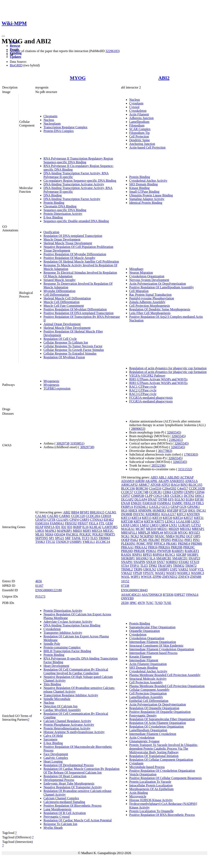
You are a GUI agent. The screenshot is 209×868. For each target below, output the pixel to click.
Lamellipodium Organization (148, 730)
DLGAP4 (141, 499)
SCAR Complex (140, 129)
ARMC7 (144, 485)
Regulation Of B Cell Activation (65, 813)
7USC (150, 603)
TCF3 (85, 538)
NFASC (160, 536)
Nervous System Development (149, 280)
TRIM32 (179, 566)
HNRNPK (145, 510)
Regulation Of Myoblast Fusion (64, 357)
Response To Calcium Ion (60, 824)
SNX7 (161, 562)
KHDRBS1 (153, 514)
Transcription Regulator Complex (65, 127)
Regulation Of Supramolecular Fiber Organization (162, 719)
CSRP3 (84, 520)
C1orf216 (155, 488)
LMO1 (135, 525)
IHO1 (192, 510)
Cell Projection (139, 136)
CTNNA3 (96, 520)
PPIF (150, 544)
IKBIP (77, 527)
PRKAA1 (127, 547)
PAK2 (134, 540)
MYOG (78, 78)
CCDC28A (93, 516)
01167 (39, 586)
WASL (125, 577)
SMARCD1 (180, 558)
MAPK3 (50, 531)
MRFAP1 (198, 529)
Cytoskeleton (138, 111)
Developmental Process (59, 780)
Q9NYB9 (127, 598)
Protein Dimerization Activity (63, 214)
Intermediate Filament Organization (153, 642)
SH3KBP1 (128, 558)
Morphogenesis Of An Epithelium (151, 789)
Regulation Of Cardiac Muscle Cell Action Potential (78, 820)
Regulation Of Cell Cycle (60, 339)
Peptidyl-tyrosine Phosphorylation (152, 298)
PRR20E (139, 551)
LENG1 (170, 521)
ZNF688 (196, 577)
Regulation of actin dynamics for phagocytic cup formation (168, 368)
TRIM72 (191, 566)
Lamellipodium (139, 122)
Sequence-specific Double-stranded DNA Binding (76, 221)
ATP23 (166, 485)
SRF (68, 538)
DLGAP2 (127, 499)
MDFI (87, 531)
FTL (102, 523)
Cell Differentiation (56, 295)
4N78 (141, 603)
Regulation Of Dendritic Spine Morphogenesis (160, 309)
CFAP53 (41, 520)
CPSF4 (74, 520)
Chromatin (50, 116)
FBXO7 (83, 523)
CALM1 (111, 512)
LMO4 (164, 525)
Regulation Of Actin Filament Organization (158, 723)
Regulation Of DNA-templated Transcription (73, 236)
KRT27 (188, 518)
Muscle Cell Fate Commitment (64, 306)
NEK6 (49, 534)
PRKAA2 (141, 547)
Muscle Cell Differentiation (62, 302)
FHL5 (200, 503)
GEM (109, 523)
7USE (167, 603)
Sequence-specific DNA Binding (65, 210)
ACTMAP (187, 477)
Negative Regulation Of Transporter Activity (73, 787)
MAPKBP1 (64, 531)
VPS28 (137, 573)
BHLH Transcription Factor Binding (67, 651)
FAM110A (42, 523)
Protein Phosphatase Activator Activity (69, 725)
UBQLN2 (150, 569)
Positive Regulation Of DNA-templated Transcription (78, 313)
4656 (39, 581)
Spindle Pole (52, 644)
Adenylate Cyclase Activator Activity (68, 622)
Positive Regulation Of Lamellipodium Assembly (161, 287)
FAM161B (149, 503)
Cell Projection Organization (148, 693)
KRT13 (126, 518)
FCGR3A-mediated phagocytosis (151, 398)
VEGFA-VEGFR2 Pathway (147, 376)
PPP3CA (160, 544)
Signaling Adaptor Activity (147, 199)
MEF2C (108, 531)
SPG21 (59, 538)
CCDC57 (127, 492)
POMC (141, 544)
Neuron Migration (141, 273)
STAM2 (184, 562)
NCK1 (125, 536)
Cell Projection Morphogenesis (150, 306)
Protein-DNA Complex (59, 131)
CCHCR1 (156, 492)
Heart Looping (53, 761)
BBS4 (75, 512)
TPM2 (153, 566)
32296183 (112, 51)
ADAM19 (128, 481)
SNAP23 (194, 558)
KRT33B (127, 521)
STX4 (125, 566)
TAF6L (76, 538)
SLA (152, 558)
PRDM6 (196, 544)
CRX (166, 496)
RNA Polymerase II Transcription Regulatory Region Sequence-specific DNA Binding (78, 160)
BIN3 (184, 485)
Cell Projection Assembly (146, 682)
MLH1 (40, 534)
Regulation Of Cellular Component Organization (161, 760)
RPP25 (147, 555)
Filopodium (137, 125)
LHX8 (125, 525)
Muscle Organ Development (62, 239)
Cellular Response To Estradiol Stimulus (70, 353)
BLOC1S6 (128, 488)
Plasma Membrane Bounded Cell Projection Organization (167, 686)
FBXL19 (189, 503)
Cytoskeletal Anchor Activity (148, 181)
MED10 (151, 529)
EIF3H (199, 499)
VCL (201, 569)
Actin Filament (139, 114)
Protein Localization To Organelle (151, 811)
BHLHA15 (97, 512)
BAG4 (175, 485)
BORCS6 (142, 488)
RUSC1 (170, 555)
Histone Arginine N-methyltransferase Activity (74, 732)
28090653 (138, 429)
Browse (15, 46)
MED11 (162, 529)
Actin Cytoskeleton (142, 738)
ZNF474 (184, 577)
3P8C (133, 603)
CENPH (177, 492)
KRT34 (138, 521)
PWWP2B (164, 551)
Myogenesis (51, 381)
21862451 (175, 440)
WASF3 (171, 573)
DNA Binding (53, 195)
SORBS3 (172, 562)
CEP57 (126, 496)
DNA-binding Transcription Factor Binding (72, 625)
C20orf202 (169, 488)
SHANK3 (142, 558)
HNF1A (49, 527)
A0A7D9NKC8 (152, 595)
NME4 (170, 536)
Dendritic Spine (140, 140)
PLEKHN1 (128, 544)
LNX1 (173, 525)
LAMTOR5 (110, 527)
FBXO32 (71, 523)
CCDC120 (78, 516)
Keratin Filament (140, 657)
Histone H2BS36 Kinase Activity (151, 800)
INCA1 (201, 510)
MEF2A (97, 531)
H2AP (39, 527)
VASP (193, 569)
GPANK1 (194, 507)
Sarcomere (50, 739)
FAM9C (177, 503)
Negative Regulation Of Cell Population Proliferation (78, 247)
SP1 (51, 538)
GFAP (175, 507)
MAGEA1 (128, 529)
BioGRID (16, 65)
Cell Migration (139, 291)
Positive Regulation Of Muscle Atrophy (69, 258)
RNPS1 (137, 555)
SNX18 (151, 562)
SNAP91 (127, 562)
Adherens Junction (141, 118)
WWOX (146, 577)
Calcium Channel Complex (61, 798)
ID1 (58, 527)
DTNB (163, 499)
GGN (183, 507)
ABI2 (164, 78)
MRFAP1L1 (129, 533)
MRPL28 (144, 533)
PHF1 (188, 540)
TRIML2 (127, 569)
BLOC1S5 (196, 485)
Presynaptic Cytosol (57, 817)
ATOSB (155, 485)
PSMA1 (151, 551)
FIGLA (93, 523)
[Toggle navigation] (3, 36)
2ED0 (125, 603)
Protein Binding (54, 203)
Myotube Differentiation (59, 291)
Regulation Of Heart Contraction (65, 776)
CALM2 (41, 516)
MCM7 (140, 529)
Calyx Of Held (53, 736)
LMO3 (40, 531)
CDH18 (106, 516)
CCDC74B (141, 492)
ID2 (64, 527)
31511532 (184, 469)
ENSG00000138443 (134, 590)
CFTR (51, 520)
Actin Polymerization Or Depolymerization (158, 284)
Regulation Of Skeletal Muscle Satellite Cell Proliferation (81, 262)
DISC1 (200, 496)
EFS (171, 499)
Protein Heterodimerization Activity (67, 728)
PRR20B (177, 547)
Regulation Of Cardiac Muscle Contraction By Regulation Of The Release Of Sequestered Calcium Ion (81, 771)
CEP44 (200, 492)
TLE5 (94, 538)
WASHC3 (198, 573)
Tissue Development (57, 250)
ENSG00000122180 (49, 590)
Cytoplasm (136, 103)
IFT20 (183, 510)
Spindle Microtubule (57, 699)
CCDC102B (197, 488)
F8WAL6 (192, 595)
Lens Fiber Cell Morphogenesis (150, 313)
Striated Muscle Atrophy (59, 280)
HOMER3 (159, 510)
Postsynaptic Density (143, 715)
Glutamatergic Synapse (144, 741)
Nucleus (49, 120)
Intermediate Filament (144, 660)
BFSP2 (84, 512)
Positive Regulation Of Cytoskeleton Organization (162, 771)
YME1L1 (89, 542)
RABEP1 (178, 551)
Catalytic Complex (56, 758)
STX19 (195, 562)
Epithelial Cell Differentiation (149, 701)
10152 (125, 581)
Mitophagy (136, 269)
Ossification (51, 232)
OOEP (125, 540)
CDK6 (167, 492)
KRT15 (147, 518)
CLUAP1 (62, 520)
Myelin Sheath (53, 828)
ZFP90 (157, 577)
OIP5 (197, 536)
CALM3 (53, 516)
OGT (189, 536)
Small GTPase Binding (144, 192)
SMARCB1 (164, 558)
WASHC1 (184, 573)
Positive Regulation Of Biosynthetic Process (72, 806)
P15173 (40, 596)
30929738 (63, 443)
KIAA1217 (169, 514)
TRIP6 (138, 569)
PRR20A (164, 547)
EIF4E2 (109, 520)
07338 (125, 586)
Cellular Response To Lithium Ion (66, 342)
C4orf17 (183, 488)
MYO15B (170, 533)
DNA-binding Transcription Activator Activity (74, 184)
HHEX (133, 510)
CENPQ (189, 492)
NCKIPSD (147, 536)
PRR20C (189, 547)
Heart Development (56, 666)
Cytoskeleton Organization (147, 276)
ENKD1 (136, 503)
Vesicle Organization (143, 774)
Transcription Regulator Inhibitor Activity (71, 695)
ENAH (126, 503)
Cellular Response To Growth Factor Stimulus (74, 350)
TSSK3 (40, 542)
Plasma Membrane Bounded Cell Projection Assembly (165, 675)
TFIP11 (135, 566)
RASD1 (126, 555)
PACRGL (72, 534)
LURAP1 (184, 525)
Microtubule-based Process (147, 767)
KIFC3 (181, 514)
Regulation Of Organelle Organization (154, 708)
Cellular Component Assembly (149, 690)
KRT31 (199, 518)
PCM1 (143, 540)
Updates (16, 57)
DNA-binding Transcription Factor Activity (72, 199)
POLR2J (98, 534)
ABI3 (154, 477)
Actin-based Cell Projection (147, 147)
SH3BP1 (193, 555)
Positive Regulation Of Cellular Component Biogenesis (165, 778)
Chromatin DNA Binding (60, 206)
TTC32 (50, 542)
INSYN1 (139, 514)
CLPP (149, 496)
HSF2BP (172, 510)
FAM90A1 (57, 523)
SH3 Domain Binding (143, 184)
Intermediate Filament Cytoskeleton (153, 734)
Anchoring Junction (142, 144)
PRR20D (127, 551)
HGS (124, 510)
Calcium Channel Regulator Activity (67, 721)
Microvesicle (138, 796)
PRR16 (153, 547)
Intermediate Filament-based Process (153, 653)
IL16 (85, 527)
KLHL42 (95, 527)
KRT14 (136, 518)
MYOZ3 (194, 533)
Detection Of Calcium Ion (61, 706)
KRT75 (159, 521)
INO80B (127, 514)
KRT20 (167, 518)
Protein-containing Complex (62, 647)
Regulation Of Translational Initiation (154, 756)
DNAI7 (153, 499)
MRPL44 (157, 533)
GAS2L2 (155, 507)
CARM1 (65, 516)
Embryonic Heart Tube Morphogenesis (69, 783)
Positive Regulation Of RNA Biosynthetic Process (162, 815)
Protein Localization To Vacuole (150, 782)
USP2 (174, 569)
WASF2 (160, 573)
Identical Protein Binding (146, 203)
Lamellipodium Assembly (146, 697)
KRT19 (157, 518)
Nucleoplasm (52, 124)
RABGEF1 (192, 551)
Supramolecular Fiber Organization (152, 627)
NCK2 (135, 536)
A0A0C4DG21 (131, 595)
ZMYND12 (170, 577)
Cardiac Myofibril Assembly (62, 710)
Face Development (56, 754)
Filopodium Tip (139, 133)
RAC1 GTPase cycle (143, 387)
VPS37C (148, 573)
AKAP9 (163, 481)
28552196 (158, 465)
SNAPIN (139, 562)
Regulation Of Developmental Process (69, 765)
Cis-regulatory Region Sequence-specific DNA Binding (80, 181)
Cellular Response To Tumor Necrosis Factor (73, 346)
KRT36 (149, 521)
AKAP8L (151, 481)
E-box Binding (53, 217)
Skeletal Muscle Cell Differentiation (67, 298)
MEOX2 (185, 529)
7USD (159, 603)
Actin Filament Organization (148, 664)
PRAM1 (172, 544)
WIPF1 (135, 577)
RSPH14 (158, 555)
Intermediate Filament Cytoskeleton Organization (162, 649)
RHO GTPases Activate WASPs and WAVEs (158, 379)
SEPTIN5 (42, 538)
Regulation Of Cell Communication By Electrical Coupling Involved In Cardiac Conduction (76, 671)
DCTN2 (189, 496)
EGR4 (190, 499)
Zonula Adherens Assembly (147, 302)
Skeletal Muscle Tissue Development (68, 243)
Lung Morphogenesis (57, 809)
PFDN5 (166, 540)
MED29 (174, 529)
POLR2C (86, 534)
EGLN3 (180, 499)
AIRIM (140, 481)
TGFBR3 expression (57, 388)
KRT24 (178, 518)
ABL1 (162, 477)
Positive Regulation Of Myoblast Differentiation (75, 309)
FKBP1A (127, 507)
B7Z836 (168, 595)
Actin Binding (138, 793)
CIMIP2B (137, 496)
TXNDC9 (62, 542)
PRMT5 (110, 534)
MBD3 (77, 531)
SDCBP (181, 555)
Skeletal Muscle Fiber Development (67, 328)
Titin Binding (52, 684)
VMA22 (126, 573)
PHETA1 (178, 540)
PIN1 (196, 540)
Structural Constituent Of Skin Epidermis (156, 646)
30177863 (165, 451)
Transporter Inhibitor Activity (63, 633)
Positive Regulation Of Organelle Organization (160, 712)
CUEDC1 (177, 496)
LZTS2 (196, 525)
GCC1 (166, 507)
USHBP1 (76, 542)
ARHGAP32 (129, 485)
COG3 (158, 496)
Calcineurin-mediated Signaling (64, 802)
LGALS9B (183, 521)
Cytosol (134, 107)
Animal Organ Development (62, 324)
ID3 (70, 527)
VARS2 (183, 569)
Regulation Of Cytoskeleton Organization (156, 726)
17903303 (190, 454)
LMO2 (145, 525)
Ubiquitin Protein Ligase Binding (151, 195)
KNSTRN (193, 514)
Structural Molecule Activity (148, 679)
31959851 (77, 443)
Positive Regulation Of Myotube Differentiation (75, 254)
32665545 (173, 432)
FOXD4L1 (141, 507)
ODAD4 (60, 534)
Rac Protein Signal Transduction (150, 295)
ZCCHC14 (103, 542)
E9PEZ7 (180, 595)
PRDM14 (184, 544)
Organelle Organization (145, 631)
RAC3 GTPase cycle (143, 394)
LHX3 (195, 521)
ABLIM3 (173, 477)
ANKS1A (191, 481)
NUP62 (180, 536)
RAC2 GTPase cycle (143, 390)
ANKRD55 (177, 481)
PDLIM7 (154, 540)
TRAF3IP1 (165, 566)
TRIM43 (104, 538)
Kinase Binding (139, 188)
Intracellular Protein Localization (151, 785)
